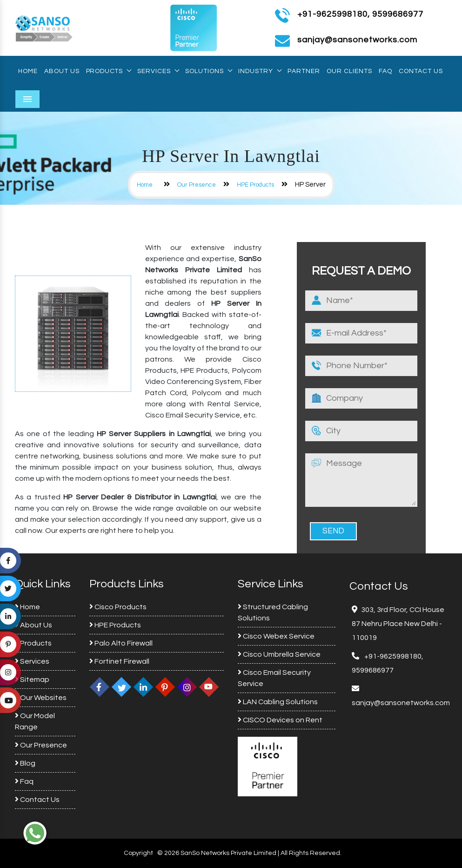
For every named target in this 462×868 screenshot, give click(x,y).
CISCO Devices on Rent (280, 720)
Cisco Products (118, 607)
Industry (260, 71)
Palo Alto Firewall (121, 643)
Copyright (138, 853)
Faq (385, 71)
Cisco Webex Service (276, 636)
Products (108, 71)
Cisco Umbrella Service (279, 654)
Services (158, 71)
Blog (25, 763)
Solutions (208, 71)
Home (28, 71)
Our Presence (197, 185)
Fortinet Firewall (119, 661)
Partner (304, 71)
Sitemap (32, 680)
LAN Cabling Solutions (278, 702)
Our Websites (41, 698)
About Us (62, 71)
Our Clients (349, 71)
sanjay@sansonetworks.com (401, 703)
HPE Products (255, 185)
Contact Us (421, 71)
